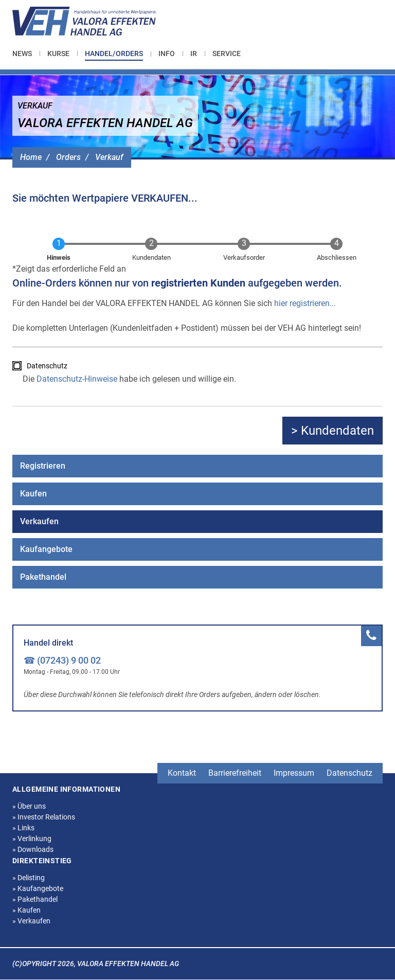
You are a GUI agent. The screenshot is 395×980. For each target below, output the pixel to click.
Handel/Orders (114, 54)
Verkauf (109, 157)
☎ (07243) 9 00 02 (62, 660)
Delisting (29, 878)
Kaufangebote (46, 549)
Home (31, 157)
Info (167, 54)
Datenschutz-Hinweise (77, 379)
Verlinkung (32, 839)
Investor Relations (44, 817)
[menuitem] (26, 54)
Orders (68, 157)
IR (194, 54)
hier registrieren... (305, 303)
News (22, 54)
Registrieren (43, 466)
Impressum (294, 773)
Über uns (29, 806)
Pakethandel (43, 577)
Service (227, 54)
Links (23, 828)
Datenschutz (47, 366)
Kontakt (182, 773)
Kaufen (33, 494)
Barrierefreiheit (235, 773)
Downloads (33, 849)
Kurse (58, 54)
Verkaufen (39, 521)
